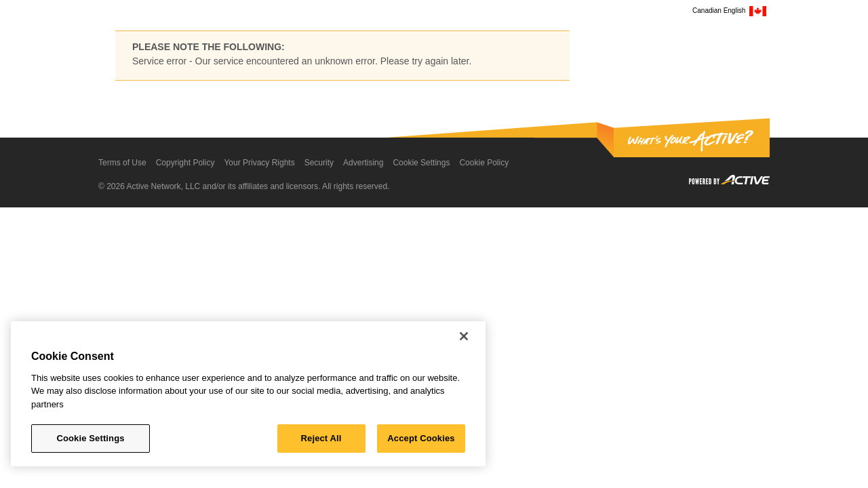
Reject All (321, 438)
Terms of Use (122, 163)
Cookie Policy (484, 163)
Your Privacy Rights (259, 163)
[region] (248, 394)
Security (319, 163)
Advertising (363, 163)
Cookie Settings (421, 163)
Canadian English (729, 11)
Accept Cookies (421, 438)
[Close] (464, 336)
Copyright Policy (185, 163)
